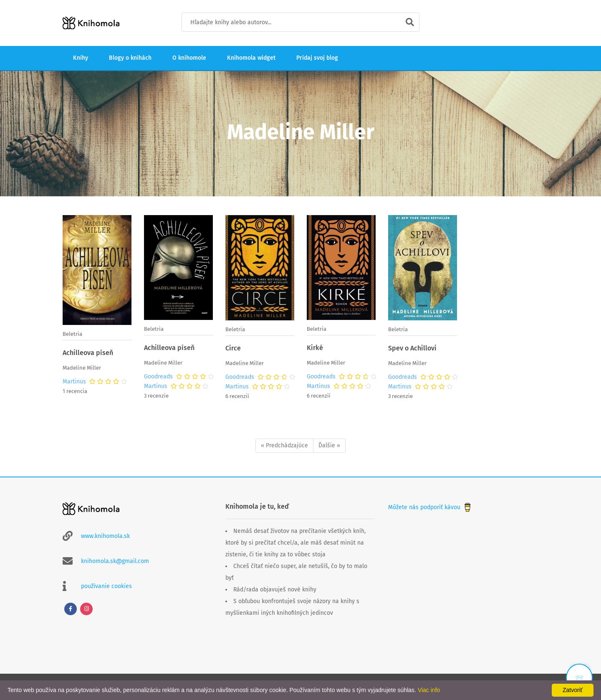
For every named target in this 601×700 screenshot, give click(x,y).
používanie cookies (106, 586)
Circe (233, 348)
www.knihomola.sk (105, 536)
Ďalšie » (329, 445)
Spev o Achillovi (412, 348)
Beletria (72, 334)
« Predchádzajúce (284, 445)
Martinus (74, 382)
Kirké (315, 348)
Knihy (81, 58)
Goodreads (158, 377)
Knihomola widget (251, 58)
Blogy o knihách (130, 58)
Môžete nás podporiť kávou (430, 507)
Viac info (429, 690)
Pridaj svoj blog (317, 58)
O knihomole (189, 58)
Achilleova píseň (88, 353)
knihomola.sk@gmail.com (115, 561)
